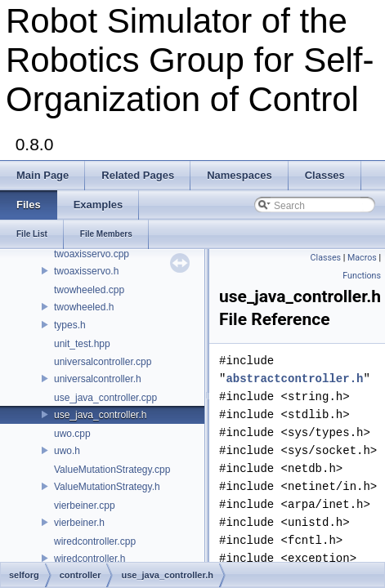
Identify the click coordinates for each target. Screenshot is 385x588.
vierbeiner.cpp (85, 506)
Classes (326, 258)
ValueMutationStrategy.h (107, 487)
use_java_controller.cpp (105, 398)
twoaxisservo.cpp (92, 254)
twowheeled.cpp (89, 290)
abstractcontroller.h (294, 379)
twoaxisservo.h (86, 271)
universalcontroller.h (98, 379)
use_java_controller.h (100, 415)
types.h (70, 325)
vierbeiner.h (79, 523)
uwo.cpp (72, 434)
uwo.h (67, 451)
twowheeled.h (84, 307)
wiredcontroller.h (90, 559)
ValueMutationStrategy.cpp (112, 470)
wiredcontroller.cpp (95, 541)
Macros (362, 258)
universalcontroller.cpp (103, 362)
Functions (362, 276)
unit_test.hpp (82, 344)
